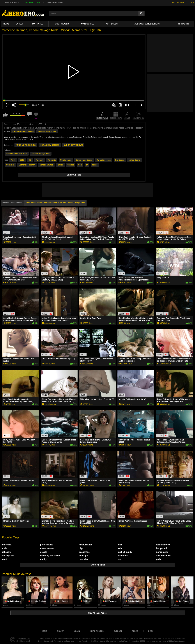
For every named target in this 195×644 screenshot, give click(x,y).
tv (87, 165)
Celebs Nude (66, 160)
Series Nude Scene (84, 160)
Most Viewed (62, 24)
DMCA (151, 631)
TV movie (52, 160)
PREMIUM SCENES (33, 3)
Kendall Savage (46, 165)
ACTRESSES (112, 24)
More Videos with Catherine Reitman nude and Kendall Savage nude (55, 203)
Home (6, 24)
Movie (95, 165)
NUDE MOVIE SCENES (26, 145)
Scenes (71, 165)
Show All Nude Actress (97, 613)
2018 (22, 160)
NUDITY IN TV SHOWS (73, 145)
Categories (88, 24)
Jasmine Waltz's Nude (55, 3)
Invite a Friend (97, 631)
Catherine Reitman (27, 165)
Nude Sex (10, 165)
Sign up (60, 631)
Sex (80, 165)
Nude (13, 160)
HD (30, 160)
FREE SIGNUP (178, 3)
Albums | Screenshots (147, 24)
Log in (77, 631)
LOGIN (192, 3)
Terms (135, 631)
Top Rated (38, 24)
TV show (39, 160)
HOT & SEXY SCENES (50, 145)
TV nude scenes (104, 160)
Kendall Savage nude (47, 131)
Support (118, 631)
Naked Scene (134, 160)
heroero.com (25, 639)
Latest (19, 24)
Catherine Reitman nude (23, 131)
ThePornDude (183, 24)
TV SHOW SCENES (11, 3)
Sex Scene (120, 160)
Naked (60, 165)
